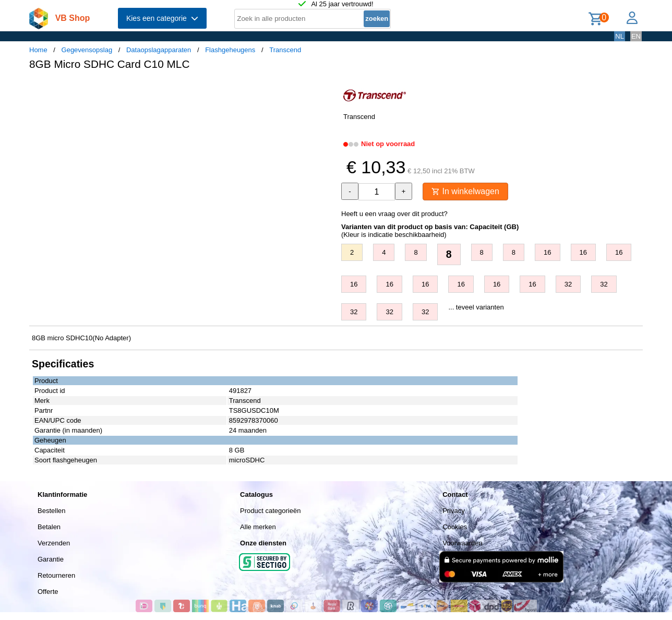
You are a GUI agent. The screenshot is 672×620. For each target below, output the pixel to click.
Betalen (49, 527)
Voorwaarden (463, 543)
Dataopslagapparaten (159, 50)
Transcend (285, 50)
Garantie (51, 559)
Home (38, 50)
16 (547, 252)
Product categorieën (270, 511)
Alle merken (258, 527)
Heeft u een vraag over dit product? (394, 214)
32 (568, 284)
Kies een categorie (162, 18)
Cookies (455, 527)
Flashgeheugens (230, 50)
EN (636, 36)
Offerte (48, 592)
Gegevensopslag (87, 50)
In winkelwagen (465, 191)
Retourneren (56, 575)
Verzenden (54, 543)
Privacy (454, 511)
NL (620, 36)
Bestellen (51, 511)
